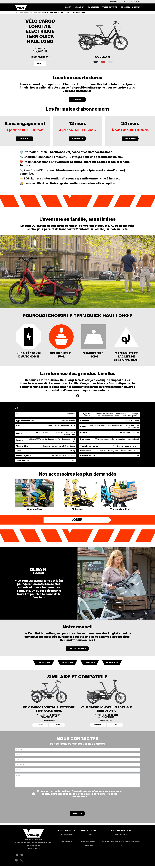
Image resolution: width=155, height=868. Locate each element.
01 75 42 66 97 (33, 848)
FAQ (124, 2)
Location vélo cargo (30, 12)
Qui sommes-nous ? (131, 7)
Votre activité (110, 7)
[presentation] (77, 806)
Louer (57, 727)
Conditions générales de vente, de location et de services (121, 843)
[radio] (94, 62)
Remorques (112, 664)
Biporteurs (67, 664)
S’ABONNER (25, 139)
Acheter (40, 727)
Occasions (93, 7)
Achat (68, 7)
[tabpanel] (78, 437)
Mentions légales (121, 836)
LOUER (40, 64)
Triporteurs (44, 664)
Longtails (41, 12)
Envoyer (78, 815)
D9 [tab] (16, 408)
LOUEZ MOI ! (77, 100)
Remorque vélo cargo (88, 843)
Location (80, 7)
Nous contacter (134, 2)
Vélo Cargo (19, 12)
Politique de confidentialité (121, 840)
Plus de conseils (78, 650)
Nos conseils (115, 2)
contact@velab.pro (34, 850)
